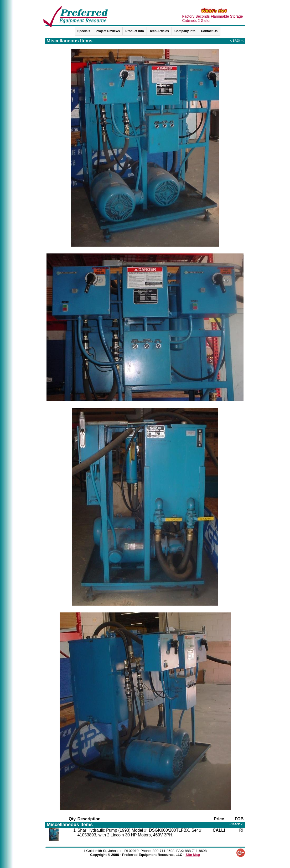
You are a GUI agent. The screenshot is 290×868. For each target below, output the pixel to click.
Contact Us (209, 31)
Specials (84, 31)
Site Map (193, 855)
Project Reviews (108, 31)
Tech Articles (159, 31)
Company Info (185, 31)
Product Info (135, 31)
